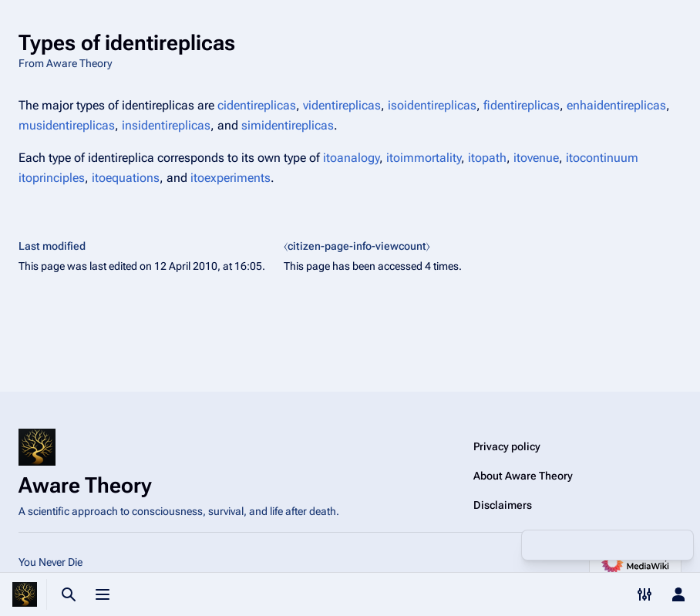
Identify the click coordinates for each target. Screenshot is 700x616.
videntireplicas (342, 105)
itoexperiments (231, 178)
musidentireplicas (67, 125)
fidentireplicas (522, 105)
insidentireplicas (166, 125)
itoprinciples (52, 178)
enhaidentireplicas (616, 105)
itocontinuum (602, 158)
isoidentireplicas (432, 105)
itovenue (536, 158)
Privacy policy (507, 446)
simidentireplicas (288, 125)
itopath (487, 158)
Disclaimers (503, 505)
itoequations (126, 178)
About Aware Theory (523, 476)
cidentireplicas (257, 105)
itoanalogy (351, 158)
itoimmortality (424, 158)
